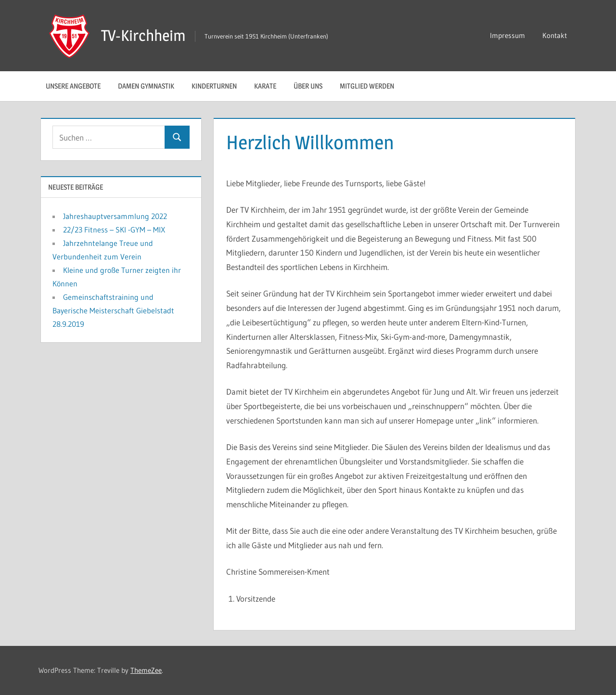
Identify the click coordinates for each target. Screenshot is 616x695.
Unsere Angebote (73, 86)
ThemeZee (146, 670)
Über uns (308, 86)
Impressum (507, 35)
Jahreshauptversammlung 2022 (115, 216)
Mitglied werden (367, 86)
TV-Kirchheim (143, 35)
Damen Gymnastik (146, 86)
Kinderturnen (214, 86)
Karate (265, 86)
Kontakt (555, 35)
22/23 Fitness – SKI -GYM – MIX (114, 230)
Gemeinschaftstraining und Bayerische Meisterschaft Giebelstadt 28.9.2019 (113, 310)
